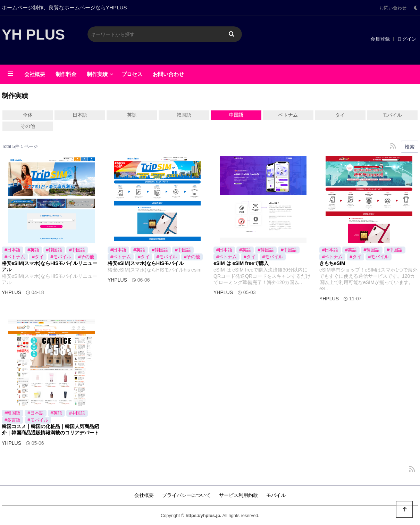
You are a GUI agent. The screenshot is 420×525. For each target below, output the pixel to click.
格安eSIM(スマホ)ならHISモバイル (146, 263)
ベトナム (288, 115)
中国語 (236, 115)
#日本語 (12, 250)
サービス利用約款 (238, 495)
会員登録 (380, 39)
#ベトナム (15, 257)
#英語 (33, 250)
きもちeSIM (332, 263)
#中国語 (77, 250)
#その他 (86, 257)
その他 (28, 126)
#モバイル (61, 257)
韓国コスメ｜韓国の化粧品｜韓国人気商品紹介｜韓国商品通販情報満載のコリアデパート (50, 430)
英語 (132, 115)
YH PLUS (33, 35)
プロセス (132, 74)
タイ (340, 115)
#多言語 (12, 420)
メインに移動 (0, 0)
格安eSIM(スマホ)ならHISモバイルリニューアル (49, 266)
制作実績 (97, 74)
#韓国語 (54, 250)
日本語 (80, 115)
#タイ (38, 257)
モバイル (392, 115)
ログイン (407, 39)
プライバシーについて (186, 495)
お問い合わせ (393, 8)
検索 (410, 147)
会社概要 (35, 74)
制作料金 (66, 74)
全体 (28, 115)
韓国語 (184, 115)
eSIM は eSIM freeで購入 (241, 263)
